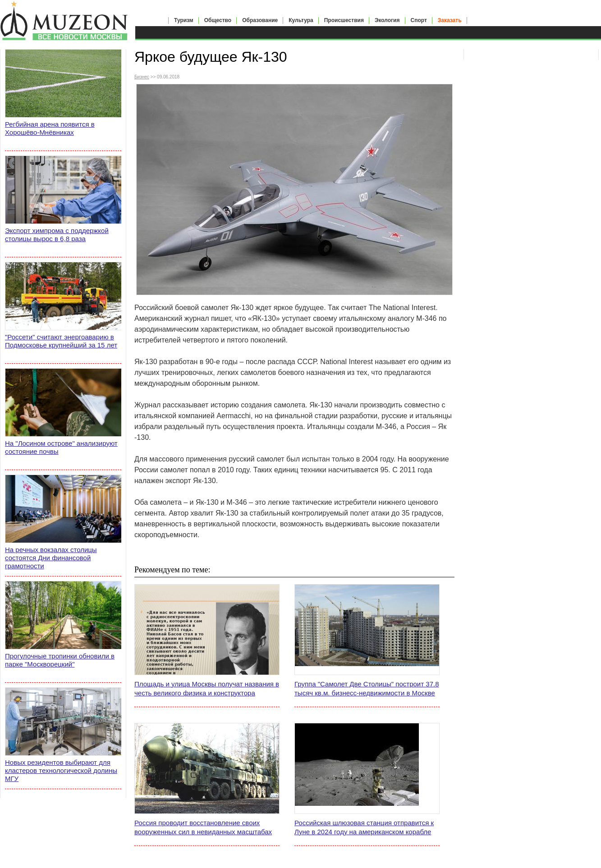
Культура (301, 20)
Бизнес (142, 77)
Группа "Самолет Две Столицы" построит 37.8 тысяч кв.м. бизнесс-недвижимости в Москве (367, 688)
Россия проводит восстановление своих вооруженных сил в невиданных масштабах (203, 827)
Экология (387, 20)
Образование (260, 20)
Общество (218, 20)
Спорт (419, 20)
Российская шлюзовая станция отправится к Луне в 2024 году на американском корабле (364, 827)
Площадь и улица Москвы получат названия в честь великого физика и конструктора (207, 688)
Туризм (184, 20)
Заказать (450, 20)
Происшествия (344, 20)
